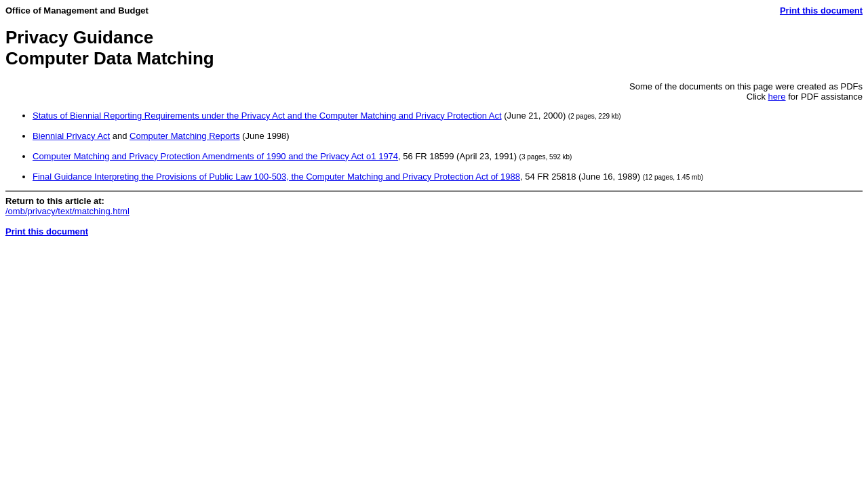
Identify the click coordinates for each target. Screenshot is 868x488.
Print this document (821, 11)
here (777, 97)
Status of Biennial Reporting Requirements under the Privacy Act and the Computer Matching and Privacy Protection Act (267, 116)
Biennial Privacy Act (71, 136)
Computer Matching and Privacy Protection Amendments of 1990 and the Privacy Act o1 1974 (215, 156)
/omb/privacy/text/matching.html (67, 211)
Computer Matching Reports (185, 136)
